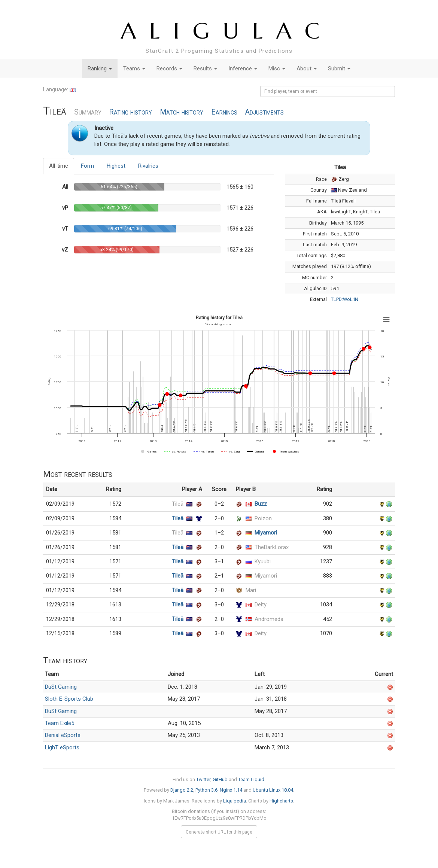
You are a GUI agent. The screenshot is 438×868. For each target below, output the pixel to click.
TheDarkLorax (272, 547)
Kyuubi (263, 561)
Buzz (261, 504)
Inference (243, 68)
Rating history (130, 112)
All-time (59, 166)
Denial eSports (63, 735)
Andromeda (269, 619)
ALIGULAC (227, 31)
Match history (182, 112)
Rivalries (148, 166)
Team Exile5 (60, 723)
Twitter (203, 779)
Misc (277, 68)
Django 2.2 (182, 790)
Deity (261, 604)
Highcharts (281, 801)
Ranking (100, 68)
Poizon (263, 518)
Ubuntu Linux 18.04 (273, 790)
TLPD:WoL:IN (345, 299)
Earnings (224, 112)
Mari (251, 590)
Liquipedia (235, 801)
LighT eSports (62, 747)
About (307, 68)
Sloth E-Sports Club (69, 699)
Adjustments (264, 112)
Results (205, 68)
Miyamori (266, 533)
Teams (134, 68)
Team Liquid (251, 779)
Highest (116, 166)
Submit (339, 68)
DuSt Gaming (61, 687)
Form (87, 166)
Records (169, 68)
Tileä (178, 504)
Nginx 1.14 (231, 790)
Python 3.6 (206, 790)
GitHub (220, 779)
